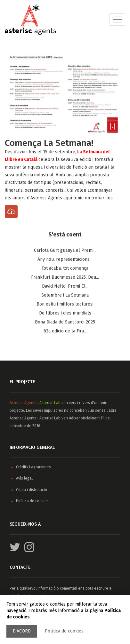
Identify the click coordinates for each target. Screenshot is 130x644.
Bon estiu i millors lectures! (65, 304)
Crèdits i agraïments (33, 467)
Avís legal (24, 478)
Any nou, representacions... (65, 260)
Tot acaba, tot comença (65, 269)
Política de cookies (64, 631)
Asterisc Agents (23, 403)
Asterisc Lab (50, 403)
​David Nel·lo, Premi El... (65, 286)
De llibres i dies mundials (65, 313)
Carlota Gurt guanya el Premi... (65, 251)
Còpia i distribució (32, 490)
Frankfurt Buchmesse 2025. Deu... (65, 278)
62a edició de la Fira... (65, 331)
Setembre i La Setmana (65, 295)
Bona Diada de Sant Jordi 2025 (65, 322)
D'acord (22, 631)
